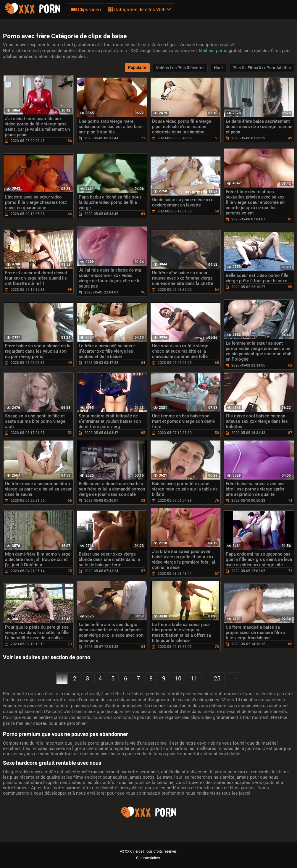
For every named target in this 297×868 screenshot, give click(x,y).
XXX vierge (134, 851)
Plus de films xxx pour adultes (262, 68)
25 (217, 678)
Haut (218, 68)
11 (194, 678)
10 (178, 678)
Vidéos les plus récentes (180, 68)
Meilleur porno (214, 51)
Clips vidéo (86, 10)
